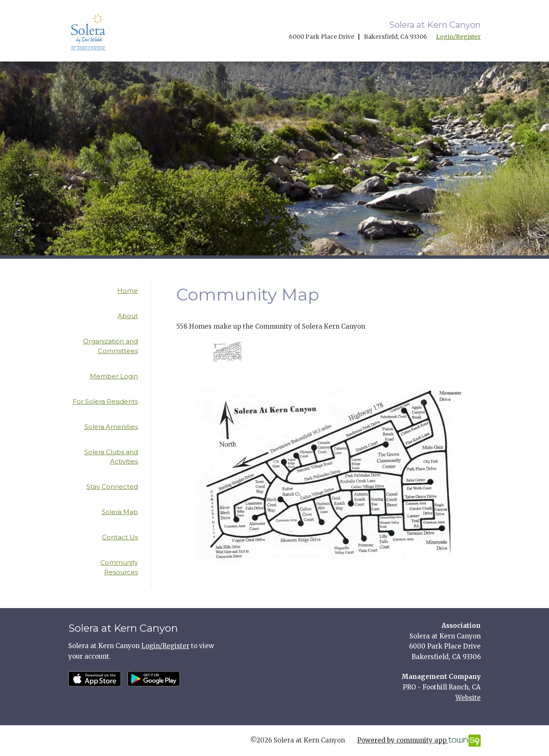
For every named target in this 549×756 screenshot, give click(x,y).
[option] (227, 352)
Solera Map (120, 512)
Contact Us (120, 537)
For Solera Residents (105, 401)
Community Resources (119, 567)
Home (128, 291)
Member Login (114, 376)
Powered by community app (419, 741)
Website (468, 698)
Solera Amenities (111, 427)
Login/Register (458, 37)
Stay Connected (112, 487)
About (128, 316)
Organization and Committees (110, 346)
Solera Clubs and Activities (111, 457)
